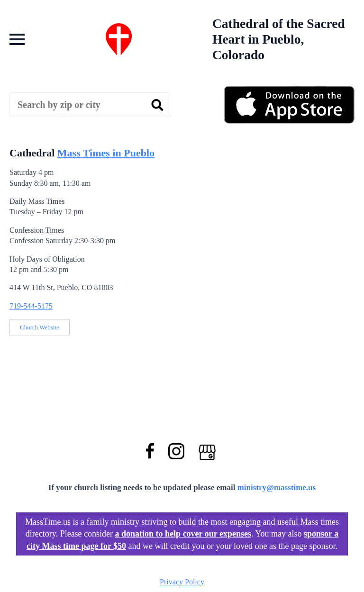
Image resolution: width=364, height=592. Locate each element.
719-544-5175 (31, 306)
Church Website (40, 327)
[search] (157, 105)
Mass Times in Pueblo (106, 153)
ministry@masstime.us (277, 487)
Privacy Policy (182, 582)
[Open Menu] (17, 39)
